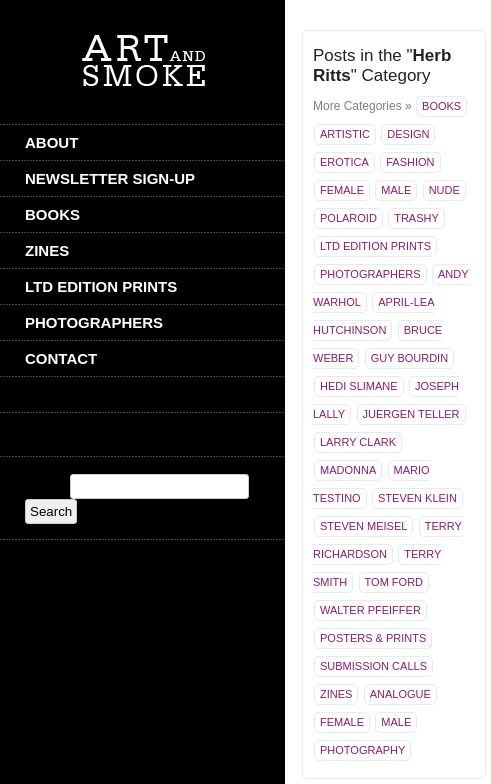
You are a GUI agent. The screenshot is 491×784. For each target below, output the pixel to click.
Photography (362, 750)
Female (342, 190)
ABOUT (51, 142)
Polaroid (348, 218)
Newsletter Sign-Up (110, 178)
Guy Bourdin (409, 358)
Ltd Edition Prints (101, 286)
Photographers (94, 322)
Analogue (400, 694)
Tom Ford (394, 582)
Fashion (410, 162)
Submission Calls (373, 666)
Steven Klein (417, 498)
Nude (444, 190)
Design (408, 134)
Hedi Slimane (359, 386)
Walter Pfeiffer (370, 610)
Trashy (416, 218)
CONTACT (61, 358)
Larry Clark (358, 442)
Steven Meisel (363, 526)
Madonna (348, 470)
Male (396, 190)
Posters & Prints (373, 638)
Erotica (344, 162)
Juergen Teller (411, 414)
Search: (45, 487)
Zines (47, 250)
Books (52, 214)
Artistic (345, 134)
